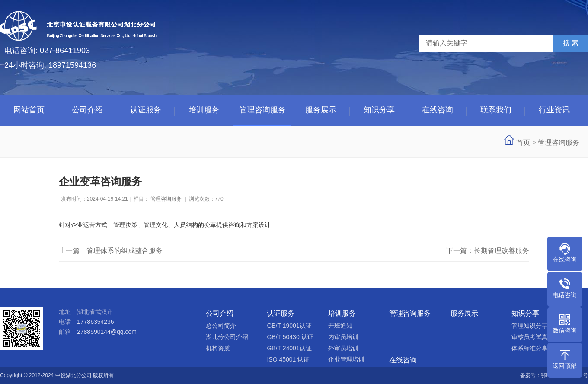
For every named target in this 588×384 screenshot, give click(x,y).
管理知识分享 (530, 326)
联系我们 (496, 110)
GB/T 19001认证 (289, 326)
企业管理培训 (346, 359)
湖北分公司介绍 (227, 337)
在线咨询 (438, 110)
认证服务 (146, 110)
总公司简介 (221, 326)
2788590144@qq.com (107, 332)
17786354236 (96, 322)
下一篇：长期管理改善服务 (488, 251)
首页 (523, 142)
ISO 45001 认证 (288, 359)
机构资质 (218, 348)
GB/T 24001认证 (289, 348)
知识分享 (379, 110)
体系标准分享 (530, 348)
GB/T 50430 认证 (290, 337)
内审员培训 (343, 337)
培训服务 (204, 110)
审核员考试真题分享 (539, 337)
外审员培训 (343, 348)
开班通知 (340, 326)
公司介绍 (87, 110)
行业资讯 (554, 110)
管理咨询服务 (262, 110)
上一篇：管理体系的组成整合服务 (111, 251)
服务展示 (321, 110)
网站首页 (29, 110)
